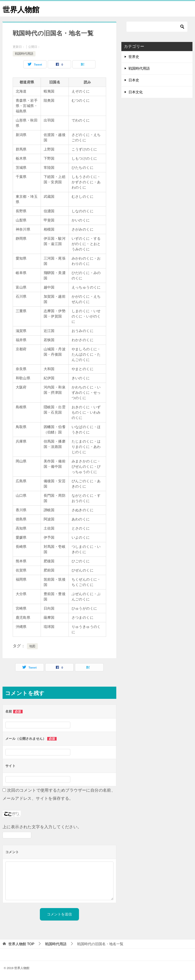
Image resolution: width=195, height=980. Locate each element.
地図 (32, 646)
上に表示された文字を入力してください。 (42, 827)
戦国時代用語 (24, 54)
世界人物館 (22, 9)
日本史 (134, 80)
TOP (21, 944)
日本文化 (136, 92)
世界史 (134, 57)
